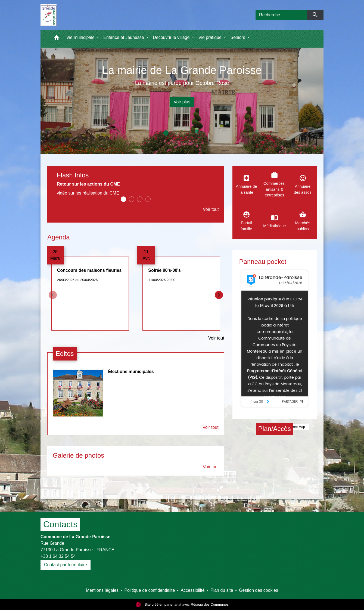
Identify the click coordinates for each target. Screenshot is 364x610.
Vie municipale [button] (81, 37)
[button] (57, 39)
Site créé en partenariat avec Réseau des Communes (182, 604)
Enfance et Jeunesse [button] (124, 37)
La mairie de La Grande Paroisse (182, 70)
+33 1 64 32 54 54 (58, 556)
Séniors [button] (238, 37)
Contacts (60, 524)
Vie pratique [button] (211, 37)
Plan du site (222, 590)
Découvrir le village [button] (172, 37)
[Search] (281, 15)
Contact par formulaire (66, 565)
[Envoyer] (315, 15)
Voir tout (211, 209)
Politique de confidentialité (150, 590)
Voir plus (182, 102)
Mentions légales (102, 590)
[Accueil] (49, 15)
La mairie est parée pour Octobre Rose (182, 83)
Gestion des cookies (259, 590)
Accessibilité (193, 590)
